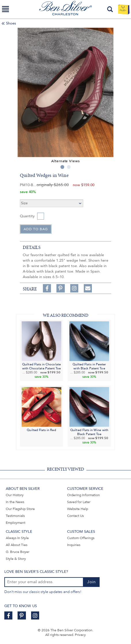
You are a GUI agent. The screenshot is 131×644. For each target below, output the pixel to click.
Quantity (27, 216)
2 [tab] (69, 167)
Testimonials (15, 516)
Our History (15, 495)
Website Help (78, 509)
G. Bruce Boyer (18, 552)
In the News (15, 502)
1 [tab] (62, 167)
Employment (16, 523)
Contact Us (75, 516)
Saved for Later (79, 502)
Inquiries (74, 545)
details (32, 248)
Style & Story (16, 559)
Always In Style (17, 538)
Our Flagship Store (20, 509)
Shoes (11, 23)
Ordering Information (83, 495)
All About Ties (17, 545)
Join (92, 582)
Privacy (80, 635)
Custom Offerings (81, 538)
